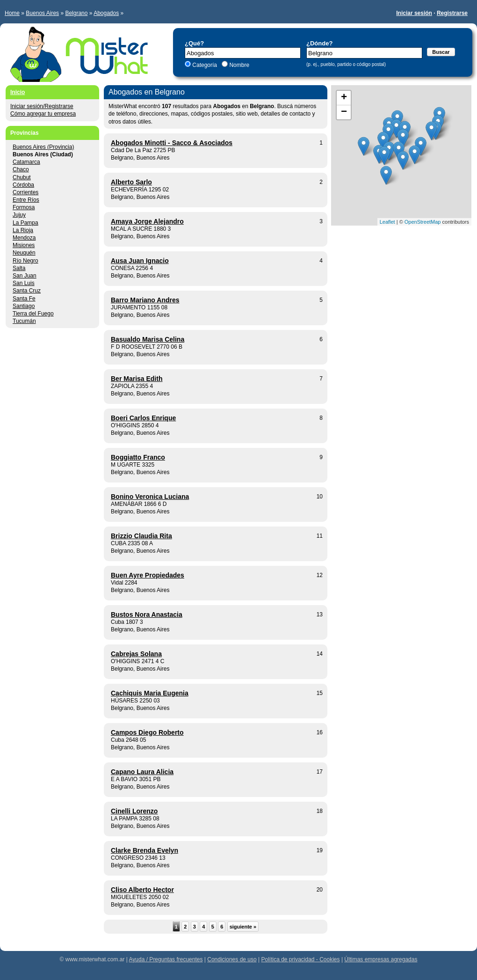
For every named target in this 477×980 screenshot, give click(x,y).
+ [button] (344, 98)
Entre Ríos (26, 200)
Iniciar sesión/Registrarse (42, 106)
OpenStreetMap (423, 222)
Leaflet (387, 222)
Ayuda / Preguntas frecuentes (166, 959)
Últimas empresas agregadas (381, 959)
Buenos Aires (42, 13)
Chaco (21, 169)
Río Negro (25, 261)
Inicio (18, 92)
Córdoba (23, 185)
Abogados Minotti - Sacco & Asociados (172, 143)
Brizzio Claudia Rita (141, 536)
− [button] (344, 112)
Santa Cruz (27, 291)
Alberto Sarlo (131, 182)
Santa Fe (24, 299)
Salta (19, 268)
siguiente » (243, 927)
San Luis (24, 283)
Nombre (238, 65)
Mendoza (24, 238)
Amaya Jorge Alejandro (147, 221)
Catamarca (26, 162)
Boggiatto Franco (138, 457)
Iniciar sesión (414, 13)
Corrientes (25, 192)
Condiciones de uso (232, 959)
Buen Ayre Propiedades (148, 575)
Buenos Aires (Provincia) (43, 147)
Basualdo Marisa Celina (148, 339)
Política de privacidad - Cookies (300, 959)
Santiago (24, 306)
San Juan (25, 276)
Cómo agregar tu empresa (43, 114)
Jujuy (19, 215)
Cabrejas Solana (136, 654)
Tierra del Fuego (33, 314)
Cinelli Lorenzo (134, 811)
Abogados (106, 13)
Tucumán (24, 321)
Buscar (441, 52)
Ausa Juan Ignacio (140, 261)
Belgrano (76, 13)
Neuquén (24, 253)
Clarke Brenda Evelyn (145, 850)
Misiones (24, 245)
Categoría (205, 65)
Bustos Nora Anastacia (147, 614)
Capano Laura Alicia (142, 772)
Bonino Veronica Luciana (150, 497)
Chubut (22, 177)
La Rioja (23, 230)
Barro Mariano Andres (145, 300)
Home (12, 13)
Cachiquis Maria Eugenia (150, 693)
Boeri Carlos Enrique (143, 418)
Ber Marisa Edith (137, 379)
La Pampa (25, 223)
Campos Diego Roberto (147, 732)
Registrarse (452, 13)
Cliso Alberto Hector (142, 890)
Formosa (24, 207)
